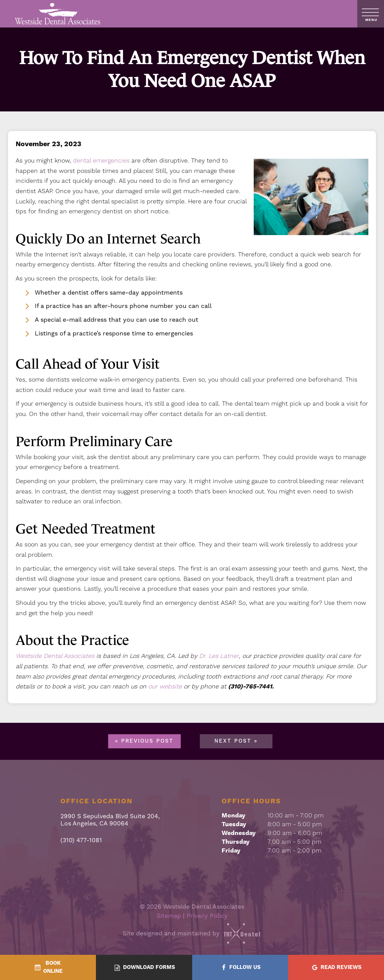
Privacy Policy (207, 916)
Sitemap (169, 916)
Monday (233, 816)
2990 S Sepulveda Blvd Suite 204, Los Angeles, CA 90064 (110, 820)
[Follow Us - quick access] (240, 968)
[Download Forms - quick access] (144, 968)
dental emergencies (101, 161)
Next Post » (236, 741)
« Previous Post (144, 741)
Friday (231, 851)
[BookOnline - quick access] (48, 967)
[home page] (58, 14)
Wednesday (239, 833)
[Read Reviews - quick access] (336, 968)
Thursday (236, 842)
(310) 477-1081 (81, 840)
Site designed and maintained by (192, 933)
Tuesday (234, 824)
